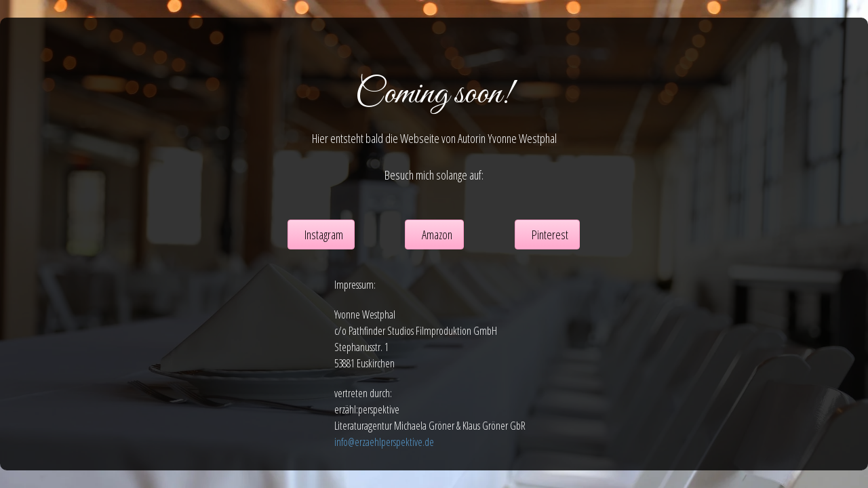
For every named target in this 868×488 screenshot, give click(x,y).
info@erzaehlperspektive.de (384, 442)
